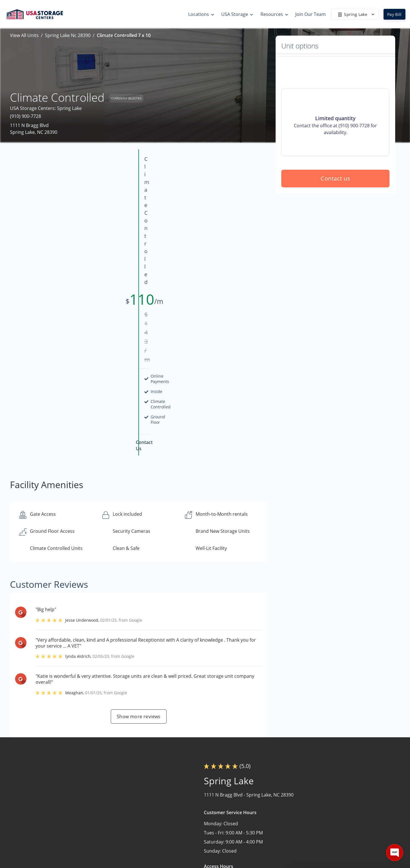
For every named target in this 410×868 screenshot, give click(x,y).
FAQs (254, 814)
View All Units (24, 35)
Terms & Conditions (270, 837)
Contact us (335, 219)
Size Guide (259, 803)
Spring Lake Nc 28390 (68, 35)
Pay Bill (394, 14)
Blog (253, 848)
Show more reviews (139, 545)
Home (323, 792)
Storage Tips (262, 792)
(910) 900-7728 (25, 116)
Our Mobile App (265, 826)
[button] (39, 813)
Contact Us (328, 814)
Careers (325, 826)
